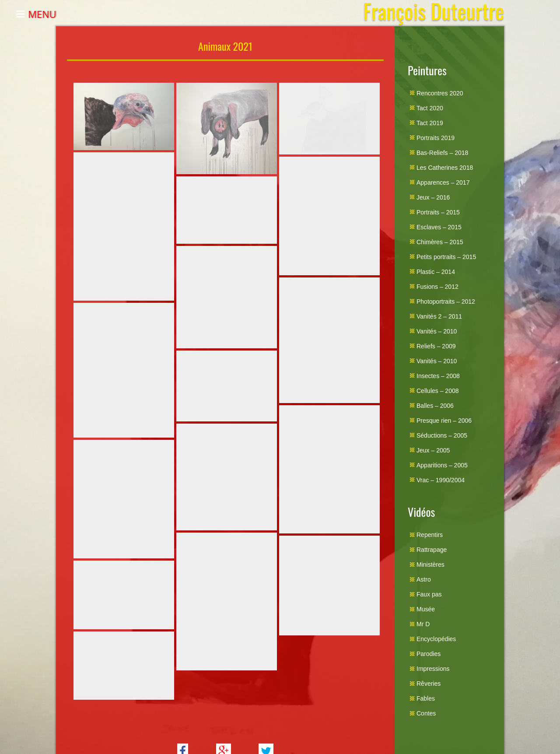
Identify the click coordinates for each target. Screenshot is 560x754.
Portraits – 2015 (438, 212)
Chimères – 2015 (440, 242)
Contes (426, 713)
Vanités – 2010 (437, 331)
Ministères (430, 565)
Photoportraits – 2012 (446, 302)
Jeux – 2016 (433, 197)
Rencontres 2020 (440, 93)
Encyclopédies (436, 639)
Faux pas (429, 594)
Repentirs (430, 535)
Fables (426, 698)
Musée (426, 609)
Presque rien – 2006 (444, 421)
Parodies (429, 654)
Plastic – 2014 (436, 272)
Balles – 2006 (435, 406)
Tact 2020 (430, 108)
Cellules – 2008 (438, 391)
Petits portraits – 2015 (446, 257)
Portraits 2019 (436, 138)
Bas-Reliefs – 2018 (442, 153)
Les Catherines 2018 (445, 168)
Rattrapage (432, 550)
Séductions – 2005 (442, 435)
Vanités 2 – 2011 (439, 316)
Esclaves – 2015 (439, 227)
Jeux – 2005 (433, 450)
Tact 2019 (430, 123)
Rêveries (429, 684)
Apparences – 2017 (443, 182)
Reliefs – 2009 (436, 346)
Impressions (433, 669)
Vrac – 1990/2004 (441, 480)
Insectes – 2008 (438, 376)
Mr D (423, 624)
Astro (424, 579)
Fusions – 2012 (437, 287)
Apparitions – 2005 (442, 465)
